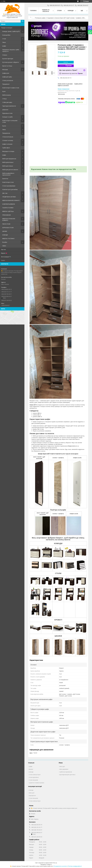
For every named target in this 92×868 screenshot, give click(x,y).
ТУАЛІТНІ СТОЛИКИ (8, 208)
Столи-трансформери (9, 186)
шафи (31, 766)
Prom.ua (55, 863)
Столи (4, 39)
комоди (31, 772)
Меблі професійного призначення (8, 174)
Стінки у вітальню (8, 80)
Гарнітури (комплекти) (9, 106)
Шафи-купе (6, 73)
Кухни (4, 126)
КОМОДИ (5, 235)
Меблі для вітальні (8, 162)
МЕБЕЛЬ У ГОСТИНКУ (8, 239)
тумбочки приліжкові (66, 772)
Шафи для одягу (7, 77)
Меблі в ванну (7, 95)
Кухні (4, 91)
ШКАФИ (5, 231)
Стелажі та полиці (8, 140)
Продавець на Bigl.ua (46, 865)
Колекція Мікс (6, 35)
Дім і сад (5, 193)
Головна (33, 11)
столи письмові (33, 780)
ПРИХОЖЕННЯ (6, 215)
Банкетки (5, 179)
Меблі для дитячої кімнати (10, 170)
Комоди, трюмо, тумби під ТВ (11, 31)
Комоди (71, 11)
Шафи (4, 46)
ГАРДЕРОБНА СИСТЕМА (9, 197)
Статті (3, 260)
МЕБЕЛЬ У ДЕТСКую (8, 211)
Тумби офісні (6, 148)
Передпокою (6, 133)
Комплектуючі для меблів (10, 189)
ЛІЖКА (4, 246)
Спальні (5, 55)
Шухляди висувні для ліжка (67, 775)
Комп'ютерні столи (8, 182)
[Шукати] (23, 21)
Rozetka (5, 242)
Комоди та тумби (7, 117)
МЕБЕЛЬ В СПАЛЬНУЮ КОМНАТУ (9, 219)
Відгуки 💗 (4, 253)
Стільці (4, 99)
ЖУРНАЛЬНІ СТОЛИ (8, 228)
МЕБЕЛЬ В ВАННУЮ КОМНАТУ (11, 200)
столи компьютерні (35, 775)
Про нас (3, 249)
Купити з (66, 66)
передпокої (32, 795)
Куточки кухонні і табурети (11, 62)
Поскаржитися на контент (60, 866)
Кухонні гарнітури (8, 59)
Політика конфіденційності (75, 866)
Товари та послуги (7, 28)
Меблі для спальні (8, 166)
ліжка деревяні (64, 769)
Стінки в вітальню (8, 137)
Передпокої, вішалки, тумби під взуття (11, 50)
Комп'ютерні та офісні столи (11, 88)
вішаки (31, 769)
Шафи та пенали (7, 144)
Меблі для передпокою (9, 159)
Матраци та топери (8, 151)
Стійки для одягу (7, 102)
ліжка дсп (62, 766)
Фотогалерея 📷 (6, 257)
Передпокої (6, 84)
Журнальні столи (7, 113)
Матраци (5, 70)
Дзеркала (5, 110)
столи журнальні (34, 777)
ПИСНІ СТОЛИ (6, 224)
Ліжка (4, 42)
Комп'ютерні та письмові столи (10, 121)
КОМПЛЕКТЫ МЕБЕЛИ (9, 204)
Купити (66, 62)
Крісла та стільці (7, 66)
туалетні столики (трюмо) (36, 783)
